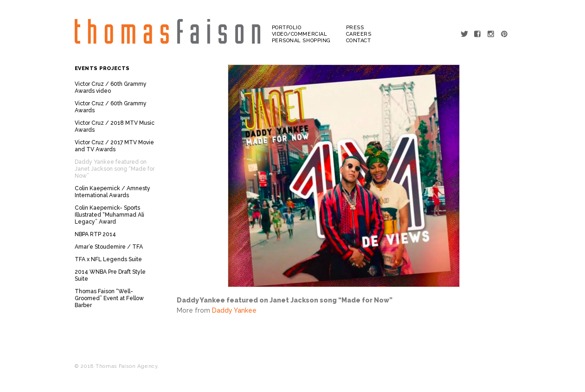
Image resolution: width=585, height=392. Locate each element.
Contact (359, 41)
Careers (359, 34)
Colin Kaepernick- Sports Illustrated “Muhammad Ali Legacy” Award (109, 215)
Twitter (465, 34)
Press (355, 28)
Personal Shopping (301, 41)
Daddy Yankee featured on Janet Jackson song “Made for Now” (115, 169)
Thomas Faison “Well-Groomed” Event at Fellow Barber (109, 298)
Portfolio (287, 28)
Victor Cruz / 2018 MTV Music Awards (115, 126)
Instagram (492, 34)
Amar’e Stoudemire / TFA (109, 247)
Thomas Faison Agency (167, 32)
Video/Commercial (300, 34)
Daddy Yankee (234, 310)
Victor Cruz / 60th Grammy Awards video (111, 87)
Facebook (478, 34)
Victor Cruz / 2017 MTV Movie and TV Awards (114, 146)
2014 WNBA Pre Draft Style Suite (110, 275)
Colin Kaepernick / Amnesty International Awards (112, 192)
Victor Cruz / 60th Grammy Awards (111, 107)
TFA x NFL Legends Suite (108, 259)
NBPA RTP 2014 (95, 234)
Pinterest (505, 34)
